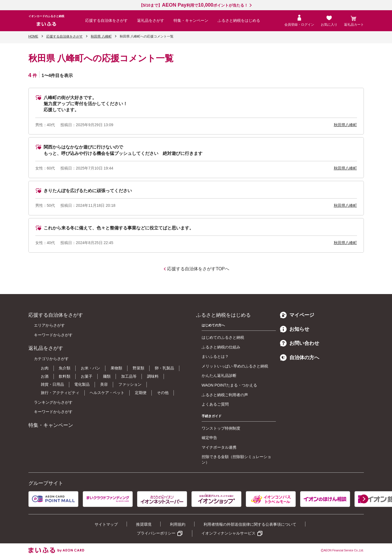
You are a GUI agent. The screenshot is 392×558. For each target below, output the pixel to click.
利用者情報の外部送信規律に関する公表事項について (250, 524)
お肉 (45, 368)
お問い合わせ (300, 343)
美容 (104, 384)
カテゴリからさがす (51, 359)
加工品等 (129, 376)
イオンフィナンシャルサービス (228, 533)
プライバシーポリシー (156, 533)
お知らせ (295, 329)
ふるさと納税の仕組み (221, 347)
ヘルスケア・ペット (107, 393)
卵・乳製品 (164, 368)
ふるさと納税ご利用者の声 (225, 395)
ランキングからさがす (53, 402)
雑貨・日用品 (52, 384)
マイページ (297, 315)
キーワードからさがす (53, 335)
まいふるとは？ (215, 356)
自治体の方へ (300, 358)
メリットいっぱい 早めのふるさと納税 (235, 366)
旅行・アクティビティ (60, 393)
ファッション (130, 384)
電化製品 (82, 384)
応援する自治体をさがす (106, 20)
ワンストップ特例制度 (221, 428)
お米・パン (90, 368)
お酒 (45, 376)
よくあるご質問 (215, 404)
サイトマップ (106, 524)
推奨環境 (144, 524)
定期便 (141, 393)
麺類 (107, 376)
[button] (364, 499)
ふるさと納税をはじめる (239, 20)
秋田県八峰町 (345, 125)
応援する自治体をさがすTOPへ (198, 269)
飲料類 (65, 376)
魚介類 (65, 368)
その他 (163, 393)
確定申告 (209, 438)
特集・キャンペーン (191, 20)
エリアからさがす (49, 325)
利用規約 (178, 524)
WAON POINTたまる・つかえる (230, 385)
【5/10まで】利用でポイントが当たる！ (194, 5)
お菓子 (87, 376)
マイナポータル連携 (219, 447)
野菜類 (138, 368)
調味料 (153, 376)
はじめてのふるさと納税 (223, 337)
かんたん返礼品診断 (219, 375)
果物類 (116, 368)
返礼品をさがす (151, 20)
